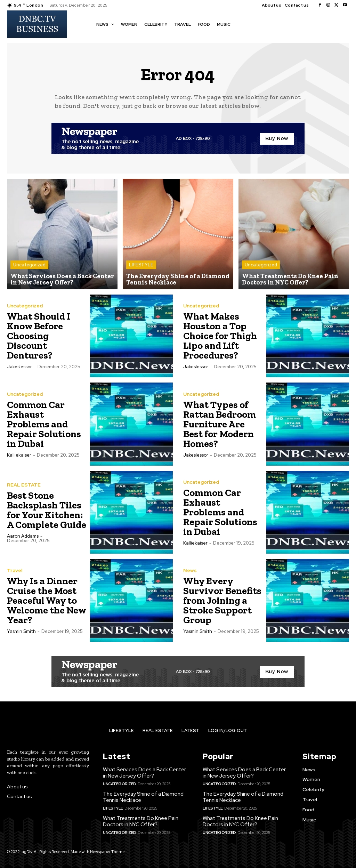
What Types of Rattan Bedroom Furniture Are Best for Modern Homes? (220, 424)
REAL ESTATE (24, 485)
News (190, 570)
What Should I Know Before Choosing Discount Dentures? (39, 336)
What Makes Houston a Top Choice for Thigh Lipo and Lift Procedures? (220, 336)
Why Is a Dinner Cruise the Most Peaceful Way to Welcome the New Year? (47, 600)
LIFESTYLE (141, 265)
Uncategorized (29, 265)
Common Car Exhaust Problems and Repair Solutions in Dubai (44, 424)
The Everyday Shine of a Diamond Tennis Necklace (143, 797)
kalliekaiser (19, 455)
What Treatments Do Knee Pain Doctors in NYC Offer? (141, 821)
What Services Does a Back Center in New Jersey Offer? (144, 773)
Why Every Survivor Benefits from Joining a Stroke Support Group (222, 600)
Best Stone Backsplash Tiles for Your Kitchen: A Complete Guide (47, 510)
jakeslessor (19, 367)
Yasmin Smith (21, 631)
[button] (242, 24)
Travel (15, 570)
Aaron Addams (23, 536)
